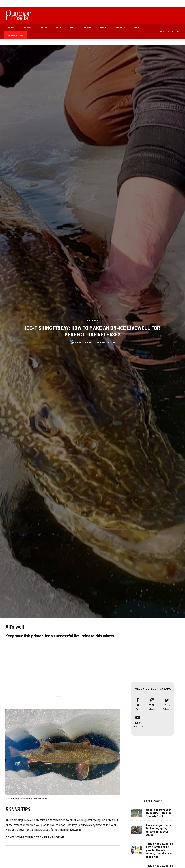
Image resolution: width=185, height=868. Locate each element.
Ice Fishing (93, 320)
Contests (120, 27)
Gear (58, 27)
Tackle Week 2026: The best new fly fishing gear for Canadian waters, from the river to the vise (159, 850)
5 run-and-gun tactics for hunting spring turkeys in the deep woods (159, 830)
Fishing (12, 27)
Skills (44, 27)
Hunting (28, 27)
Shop (136, 27)
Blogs (103, 27)
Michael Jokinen (84, 343)
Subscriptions (16, 35)
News (72, 27)
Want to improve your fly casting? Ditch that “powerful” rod (159, 813)
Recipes (87, 27)
